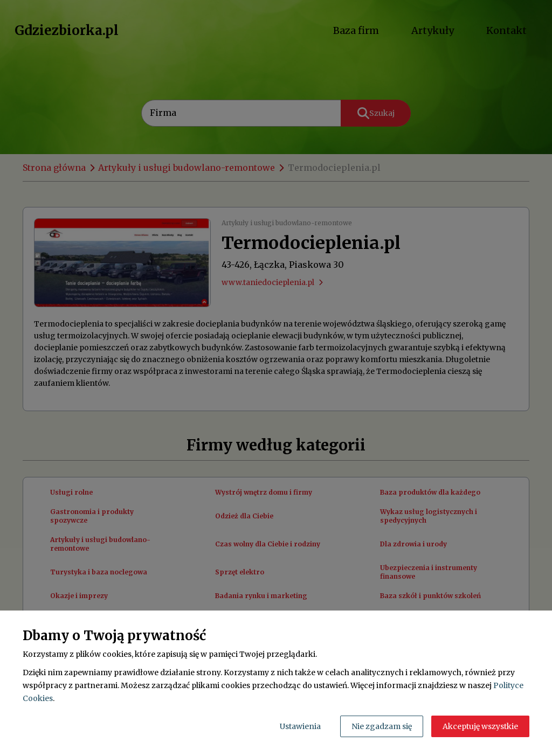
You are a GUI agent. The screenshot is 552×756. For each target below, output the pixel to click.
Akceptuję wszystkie (480, 726)
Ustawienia (300, 726)
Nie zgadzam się (382, 726)
